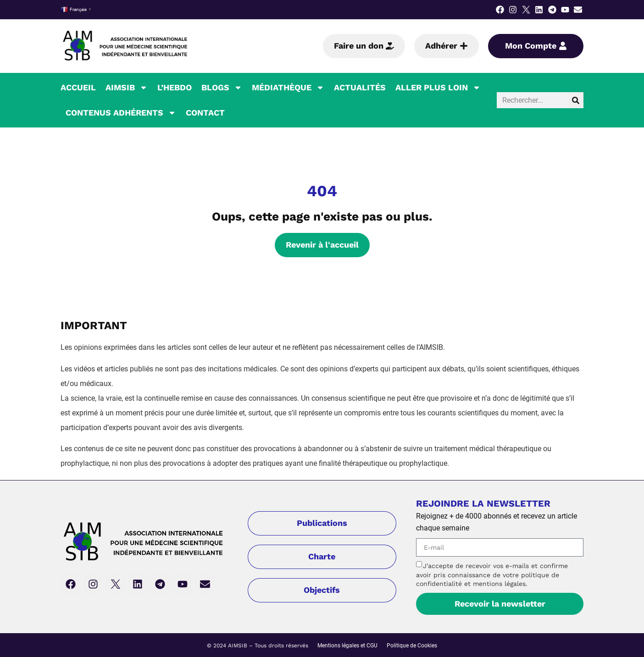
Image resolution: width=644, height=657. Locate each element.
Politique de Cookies (412, 646)
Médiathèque (288, 88)
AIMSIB (127, 88)
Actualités (360, 87)
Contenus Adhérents (121, 113)
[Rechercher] (575, 100)
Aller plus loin (438, 88)
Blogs (222, 88)
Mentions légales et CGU (347, 646)
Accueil (78, 87)
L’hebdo (175, 87)
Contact (205, 113)
